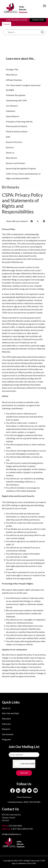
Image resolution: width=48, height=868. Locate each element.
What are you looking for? (22, 24)
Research (6, 729)
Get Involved (8, 734)
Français (7, 24)
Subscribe (24, 773)
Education (6, 719)
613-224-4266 (12, 826)
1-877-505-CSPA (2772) (17, 829)
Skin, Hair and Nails (10, 713)
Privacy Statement (24, 797)
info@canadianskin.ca (11, 834)
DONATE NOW (38, 20)
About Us (6, 708)
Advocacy (6, 724)
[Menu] (44, 8)
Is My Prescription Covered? (17, 20)
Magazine (6, 739)
